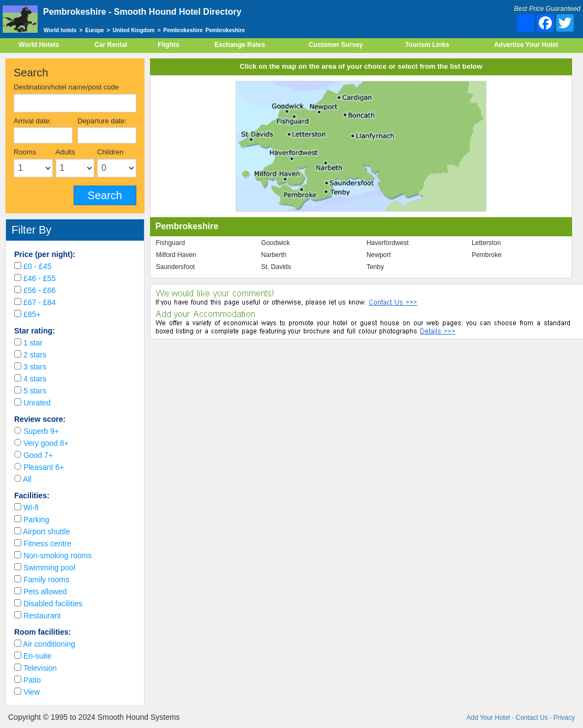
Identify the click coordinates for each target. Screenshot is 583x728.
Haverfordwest (387, 243)
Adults (65, 152)
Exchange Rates (240, 45)
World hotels (60, 30)
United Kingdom (134, 30)
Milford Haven (176, 255)
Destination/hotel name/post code (66, 87)
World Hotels (39, 45)
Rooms (25, 152)
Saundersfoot (175, 267)
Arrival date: (32, 121)
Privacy (564, 718)
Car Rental (111, 45)
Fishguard (170, 243)
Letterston (486, 243)
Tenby (375, 267)
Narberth (274, 255)
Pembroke (487, 255)
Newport (379, 255)
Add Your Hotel (488, 718)
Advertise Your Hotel (526, 45)
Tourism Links (427, 45)
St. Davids (276, 267)
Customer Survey (336, 45)
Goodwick (276, 243)
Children (110, 152)
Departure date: (102, 121)
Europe (94, 30)
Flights (168, 45)
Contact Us (531, 718)
